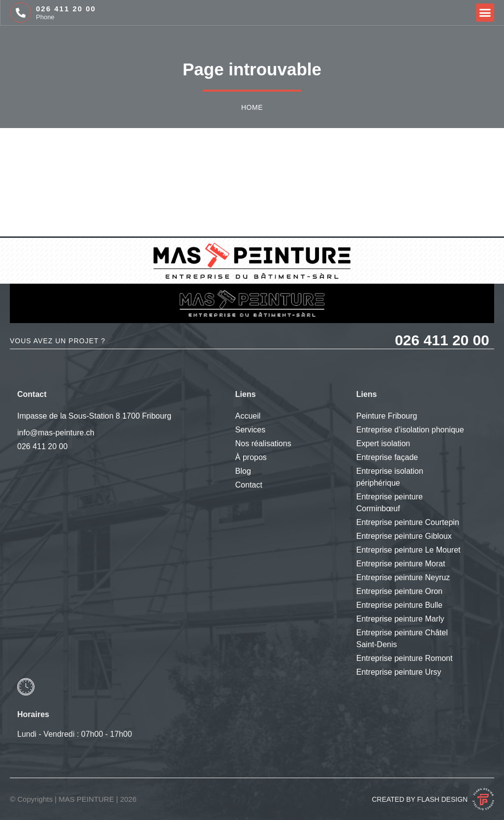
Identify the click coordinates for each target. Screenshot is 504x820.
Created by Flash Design (420, 799)
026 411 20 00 (66, 9)
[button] (485, 13)
